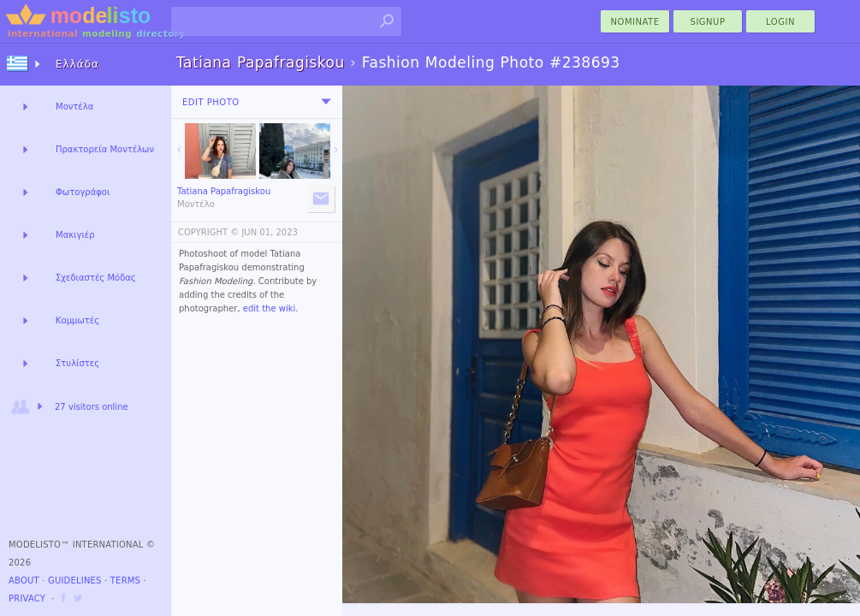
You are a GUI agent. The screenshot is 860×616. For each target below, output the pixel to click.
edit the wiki (270, 308)
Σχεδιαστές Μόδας (96, 278)
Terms (125, 580)
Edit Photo (211, 102)
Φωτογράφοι (83, 192)
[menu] (326, 102)
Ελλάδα (77, 64)
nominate (635, 22)
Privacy (27, 598)
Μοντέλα (74, 107)
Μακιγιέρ (75, 235)
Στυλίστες (77, 363)
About (24, 580)
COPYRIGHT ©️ (208, 232)
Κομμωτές (77, 320)
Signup (708, 22)
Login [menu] (780, 22)
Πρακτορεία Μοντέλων (105, 149)
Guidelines (75, 580)
